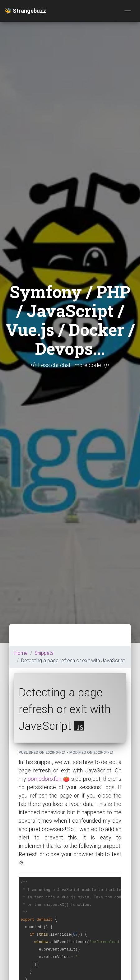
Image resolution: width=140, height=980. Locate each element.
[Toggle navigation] (128, 11)
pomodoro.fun (44, 779)
